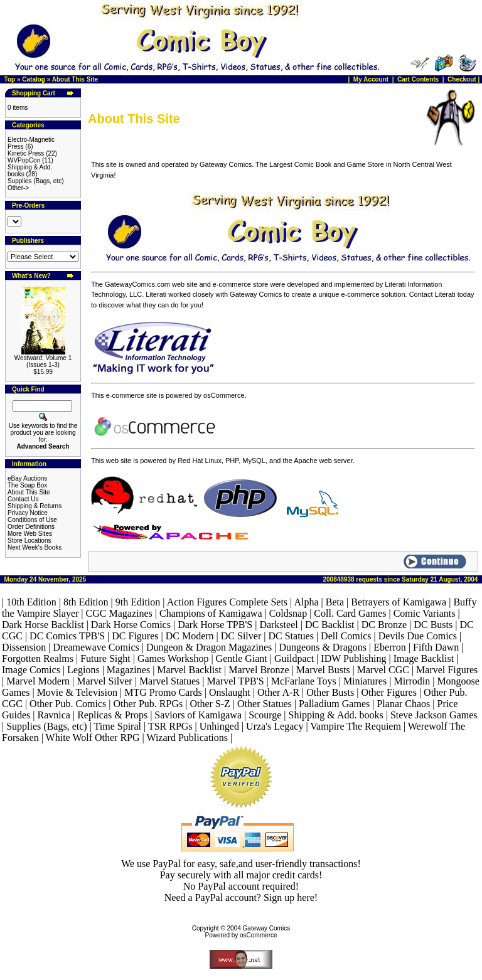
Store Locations (29, 541)
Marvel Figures (447, 670)
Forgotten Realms (38, 658)
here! (307, 897)
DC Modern (190, 636)
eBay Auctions (27, 478)
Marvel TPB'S (236, 681)
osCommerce (258, 935)
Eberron (390, 647)
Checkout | (464, 79)
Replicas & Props (112, 715)
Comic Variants (425, 613)
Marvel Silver (104, 681)
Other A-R (278, 692)
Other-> (18, 188)
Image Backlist (424, 658)
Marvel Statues (169, 681)
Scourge (265, 715)
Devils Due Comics (418, 636)
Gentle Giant (242, 658)
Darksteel (278, 625)
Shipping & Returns (35, 506)
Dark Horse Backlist (43, 625)
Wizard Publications (187, 738)
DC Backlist (330, 625)
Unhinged (219, 726)
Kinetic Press (26, 153)
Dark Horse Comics (131, 625)
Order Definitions (31, 527)
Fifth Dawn (436, 647)
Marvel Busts (323, 670)
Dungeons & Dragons (323, 647)
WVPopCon (24, 160)
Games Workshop (173, 658)
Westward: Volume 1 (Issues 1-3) (43, 361)
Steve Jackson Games (434, 715)
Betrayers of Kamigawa (399, 602)
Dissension (24, 647)
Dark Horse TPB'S (215, 625)
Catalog (34, 79)
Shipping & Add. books (336, 715)
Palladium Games (334, 704)
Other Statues (265, 704)
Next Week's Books (35, 547)
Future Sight (105, 658)
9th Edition (138, 602)
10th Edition (31, 602)
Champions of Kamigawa (211, 613)
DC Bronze (384, 625)
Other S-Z (210, 704)
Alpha (306, 602)
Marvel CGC (383, 670)
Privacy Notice (28, 513)
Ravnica (54, 715)
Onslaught (230, 692)
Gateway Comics (267, 928)
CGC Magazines (119, 613)
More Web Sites (30, 534)
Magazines (128, 670)
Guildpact (294, 658)
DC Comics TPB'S (67, 636)
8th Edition (86, 602)
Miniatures (365, 681)
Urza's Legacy (275, 726)
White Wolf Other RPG (93, 738)
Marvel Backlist (189, 670)
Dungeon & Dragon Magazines (209, 647)
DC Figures (135, 636)
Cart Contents (418, 79)
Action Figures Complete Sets (227, 602)
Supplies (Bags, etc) (36, 181)
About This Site (75, 79)
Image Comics (31, 670)
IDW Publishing (353, 658)
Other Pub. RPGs (148, 704)
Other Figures (388, 692)
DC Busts (433, 625)
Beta (335, 602)
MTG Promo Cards (163, 692)
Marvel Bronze (259, 670)
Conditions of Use (32, 520)
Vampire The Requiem (356, 726)
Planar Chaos (403, 704)
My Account (372, 79)
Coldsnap (288, 613)
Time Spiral (118, 726)
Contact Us (23, 499)
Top (10, 79)
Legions (83, 670)
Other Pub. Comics (68, 704)
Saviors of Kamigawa (198, 715)
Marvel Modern (38, 681)
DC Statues (291, 636)
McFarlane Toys (304, 681)
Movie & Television (77, 692)
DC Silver (241, 636)
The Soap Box (27, 485)
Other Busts (330, 692)
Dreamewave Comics (96, 647)
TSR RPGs (170, 726)
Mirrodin (412, 681)
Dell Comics (346, 636)
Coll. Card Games (350, 613)
